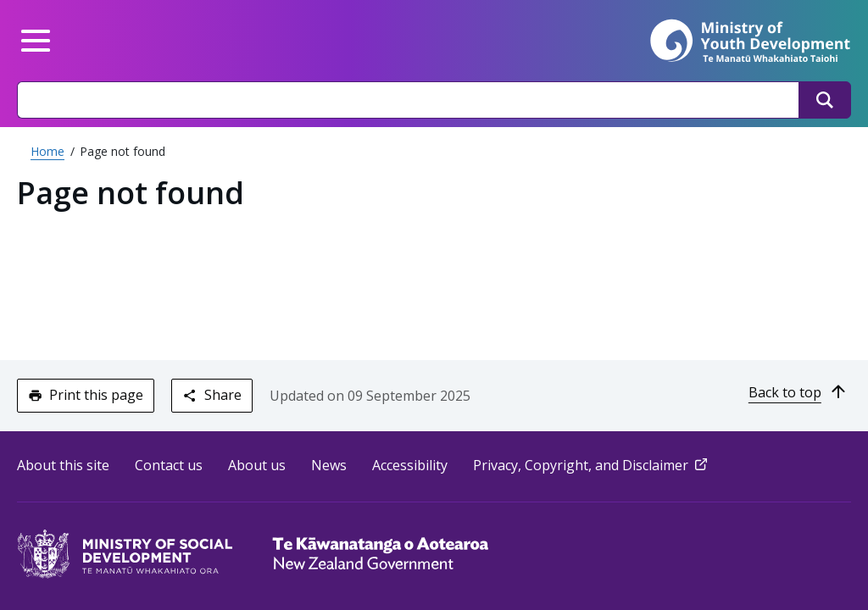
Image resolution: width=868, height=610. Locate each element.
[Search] (825, 100)
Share (211, 395)
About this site (63, 465)
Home (47, 151)
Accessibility (410, 465)
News (329, 465)
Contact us (169, 465)
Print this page (86, 395)
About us (257, 465)
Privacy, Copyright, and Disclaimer (592, 465)
